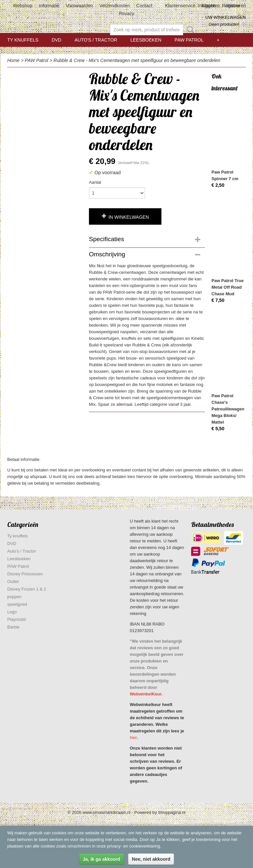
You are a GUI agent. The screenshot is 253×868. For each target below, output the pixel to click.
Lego (12, 612)
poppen (14, 597)
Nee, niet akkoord (151, 859)
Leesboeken (146, 40)
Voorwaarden (79, 6)
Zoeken (189, 30)
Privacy (126, 14)
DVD (57, 40)
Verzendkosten (115, 6)
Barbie (14, 627)
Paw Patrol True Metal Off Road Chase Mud (228, 287)
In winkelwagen (129, 217)
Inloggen (207, 6)
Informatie (49, 6)
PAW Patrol (189, 40)
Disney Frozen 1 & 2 (27, 589)
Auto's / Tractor (96, 40)
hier (133, 738)
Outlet (13, 581)
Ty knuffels (23, 40)
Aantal (95, 182)
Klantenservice (180, 6)
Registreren (234, 6)
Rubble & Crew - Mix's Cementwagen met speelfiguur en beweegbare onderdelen (137, 60)
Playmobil (16, 619)
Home (13, 60)
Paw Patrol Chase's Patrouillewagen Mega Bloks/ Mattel (228, 409)
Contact (144, 6)
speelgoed (17, 604)
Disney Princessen (25, 574)
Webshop (23, 6)
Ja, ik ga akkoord (101, 859)
